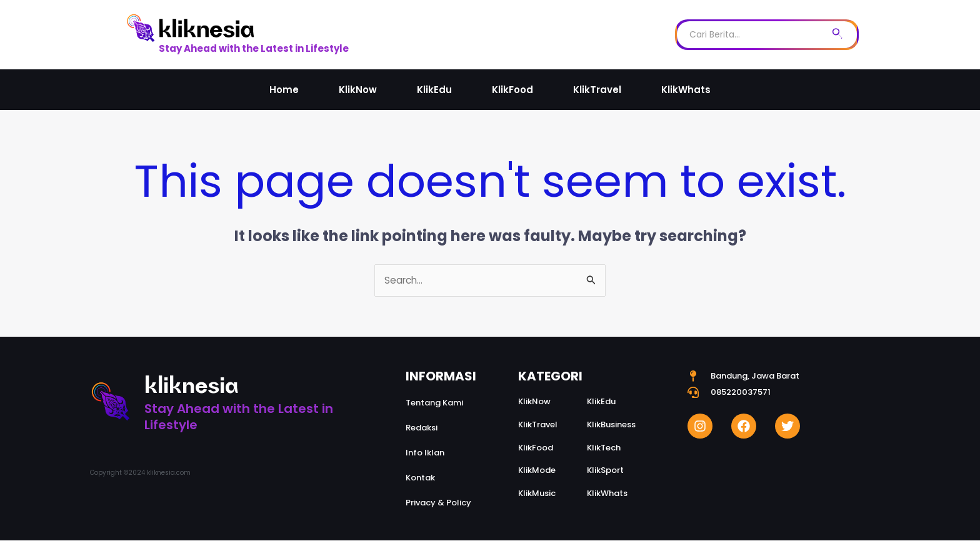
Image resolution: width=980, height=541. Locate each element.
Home (284, 90)
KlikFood (512, 90)
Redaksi (422, 428)
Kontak (420, 478)
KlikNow (358, 90)
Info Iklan (425, 453)
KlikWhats (686, 90)
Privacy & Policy (438, 503)
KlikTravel (597, 90)
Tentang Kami (434, 403)
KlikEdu (434, 90)
